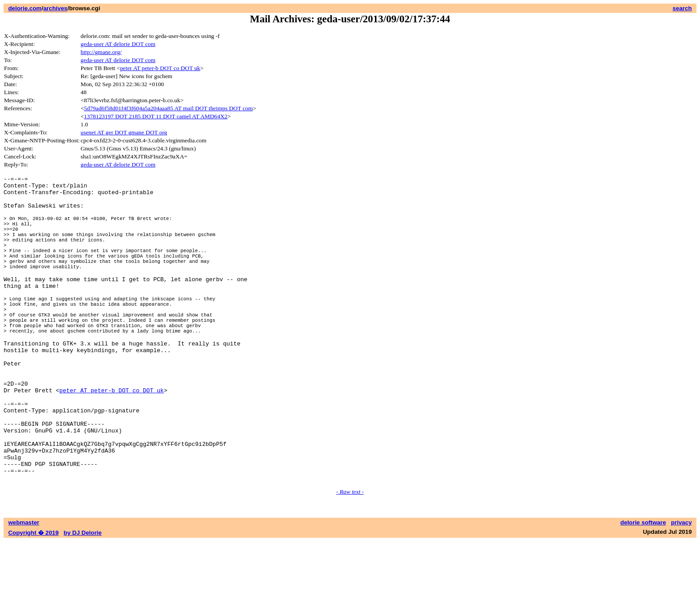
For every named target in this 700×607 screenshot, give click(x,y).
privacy (681, 588)
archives (55, 8)
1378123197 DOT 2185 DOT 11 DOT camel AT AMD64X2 (156, 116)
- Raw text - (350, 557)
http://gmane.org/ (101, 52)
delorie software (643, 588)
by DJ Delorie (83, 598)
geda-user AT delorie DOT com (118, 44)
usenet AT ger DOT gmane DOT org (124, 132)
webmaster (24, 588)
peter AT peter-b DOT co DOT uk (160, 68)
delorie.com (25, 8)
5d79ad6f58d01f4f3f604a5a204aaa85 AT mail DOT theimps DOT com (168, 108)
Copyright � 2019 (33, 598)
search (682, 8)
